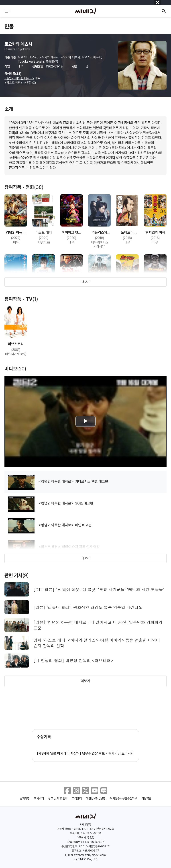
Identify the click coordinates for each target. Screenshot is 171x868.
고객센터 (77, 798)
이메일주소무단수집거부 (123, 798)
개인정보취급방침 (96, 798)
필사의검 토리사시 (121, 753)
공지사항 (25, 798)
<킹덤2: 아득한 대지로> (19, 78)
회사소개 (39, 798)
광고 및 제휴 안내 (58, 798)
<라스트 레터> (14, 83)
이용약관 (146, 798)
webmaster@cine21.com (91, 855)
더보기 (85, 282)
